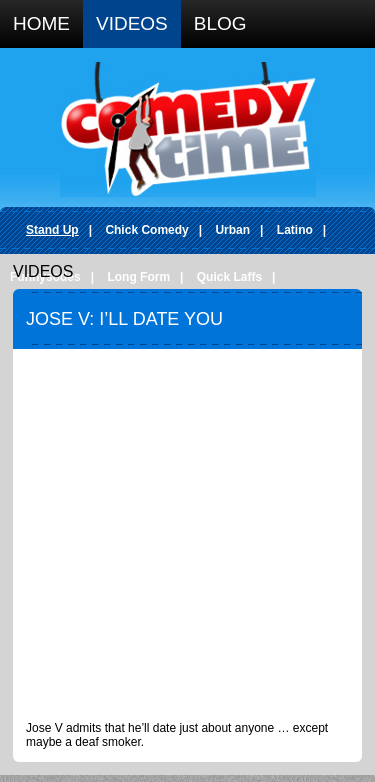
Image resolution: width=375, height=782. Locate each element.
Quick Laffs (229, 277)
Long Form (138, 277)
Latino (295, 230)
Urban (232, 230)
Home (41, 23)
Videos (132, 23)
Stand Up (52, 230)
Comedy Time (188, 129)
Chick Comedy (146, 230)
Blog (220, 23)
